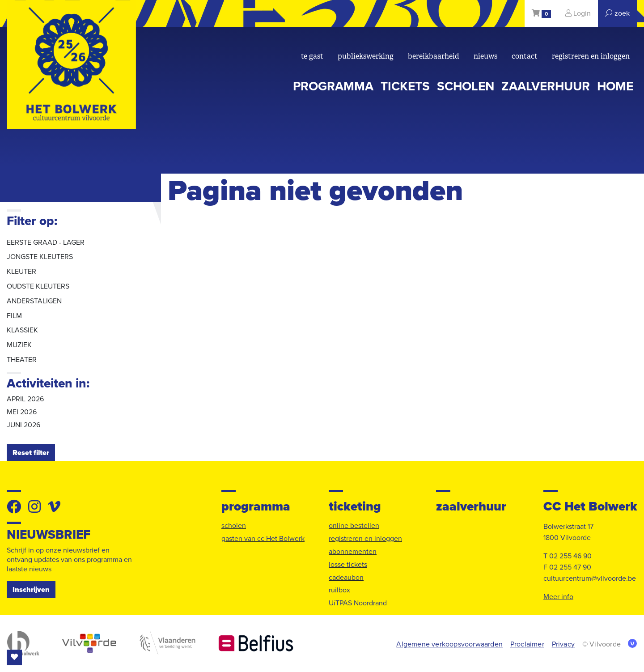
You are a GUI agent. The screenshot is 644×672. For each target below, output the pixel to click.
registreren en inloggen (591, 56)
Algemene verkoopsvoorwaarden (449, 644)
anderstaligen (34, 301)
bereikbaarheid (434, 56)
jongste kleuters (40, 257)
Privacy (563, 644)
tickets (405, 86)
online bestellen (354, 526)
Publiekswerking (366, 56)
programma (333, 86)
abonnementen (353, 552)
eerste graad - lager (46, 242)
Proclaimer (527, 644)
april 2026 (25, 399)
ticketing (355, 507)
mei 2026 (22, 412)
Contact (525, 56)
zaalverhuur (546, 86)
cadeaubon (346, 578)
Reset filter (31, 453)
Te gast (312, 56)
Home (615, 86)
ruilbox (339, 590)
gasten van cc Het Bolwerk (263, 539)
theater (22, 360)
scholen (466, 86)
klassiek (22, 330)
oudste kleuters (38, 286)
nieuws (485, 56)
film (14, 316)
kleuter (21, 272)
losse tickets (348, 565)
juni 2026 (23, 425)
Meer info (558, 597)
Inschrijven (31, 590)
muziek (19, 345)
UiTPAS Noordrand (358, 603)
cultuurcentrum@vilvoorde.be (590, 578)
